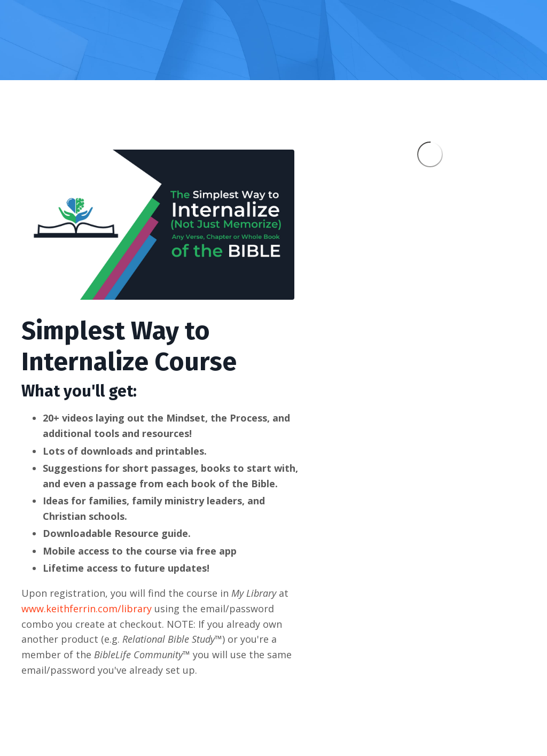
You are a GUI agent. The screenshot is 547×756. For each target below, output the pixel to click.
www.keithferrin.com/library (87, 609)
